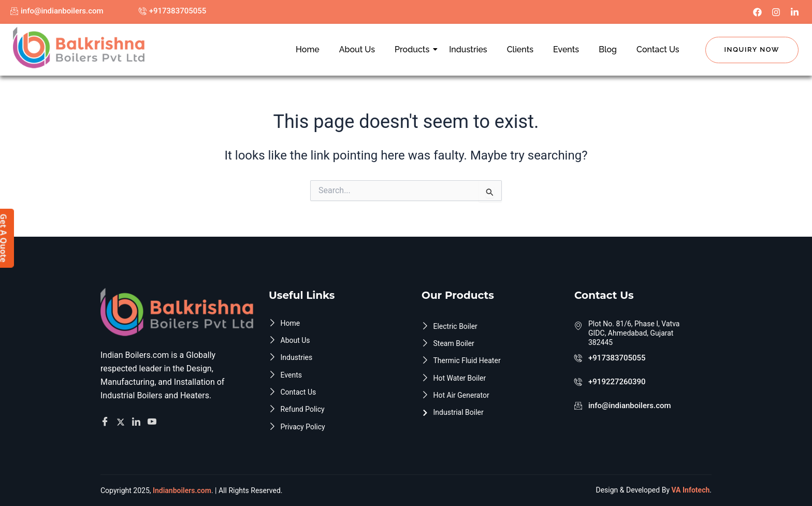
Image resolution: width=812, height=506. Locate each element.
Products (414, 49)
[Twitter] (122, 420)
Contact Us (658, 49)
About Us (357, 49)
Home (308, 49)
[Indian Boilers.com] (79, 48)
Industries (468, 49)
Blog (608, 49)
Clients (520, 49)
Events (566, 49)
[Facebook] (106, 420)
